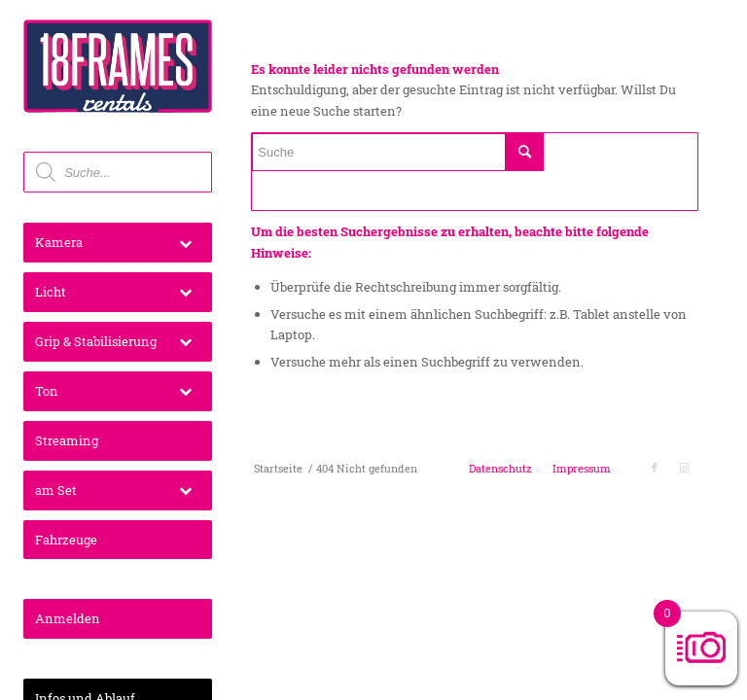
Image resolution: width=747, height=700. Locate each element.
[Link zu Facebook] (655, 468)
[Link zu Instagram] (684, 468)
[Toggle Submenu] (185, 243)
